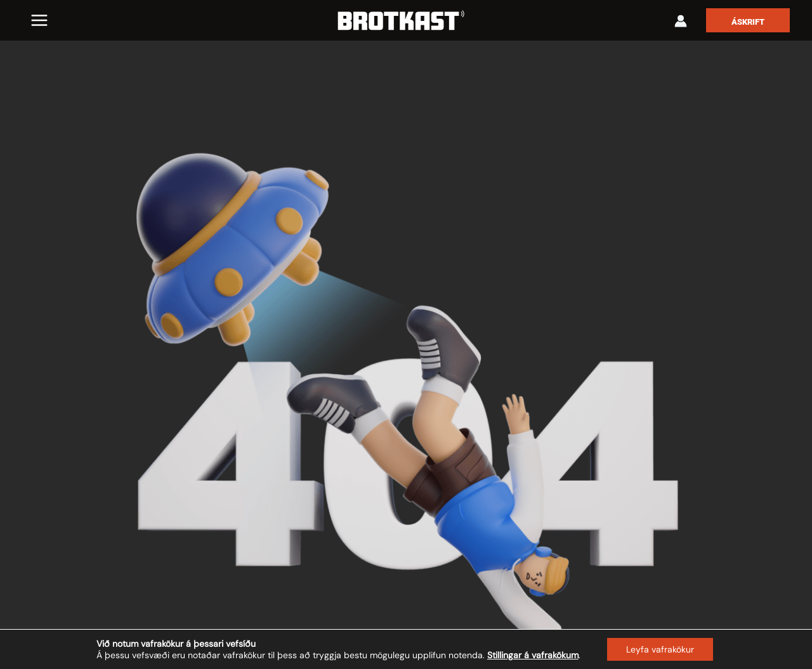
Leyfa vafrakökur (660, 649)
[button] (748, 20)
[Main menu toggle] (39, 20)
